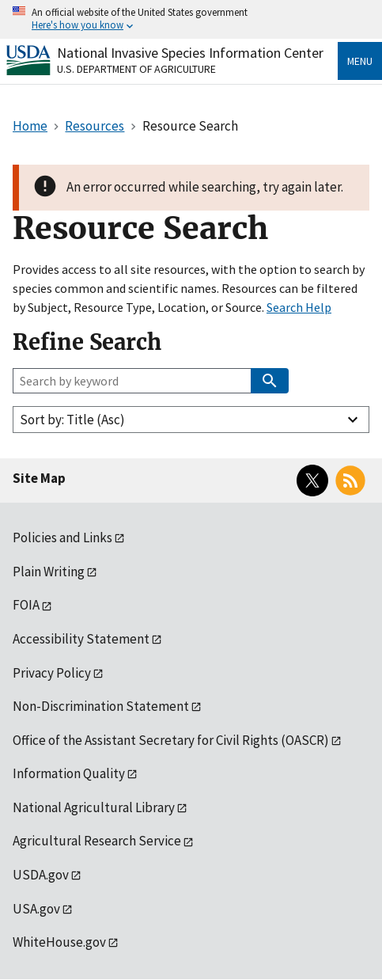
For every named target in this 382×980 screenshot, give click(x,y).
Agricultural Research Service (97, 841)
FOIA (26, 605)
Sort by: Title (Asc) (72, 420)
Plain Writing (49, 572)
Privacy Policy (52, 673)
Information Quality (69, 773)
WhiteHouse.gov (59, 942)
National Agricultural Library (94, 807)
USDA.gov (41, 875)
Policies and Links (62, 537)
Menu (360, 61)
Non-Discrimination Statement (101, 706)
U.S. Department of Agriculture (136, 69)
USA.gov (36, 909)
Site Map (39, 478)
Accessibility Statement (81, 639)
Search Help (299, 307)
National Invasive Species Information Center (190, 53)
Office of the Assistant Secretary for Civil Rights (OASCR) (171, 740)
